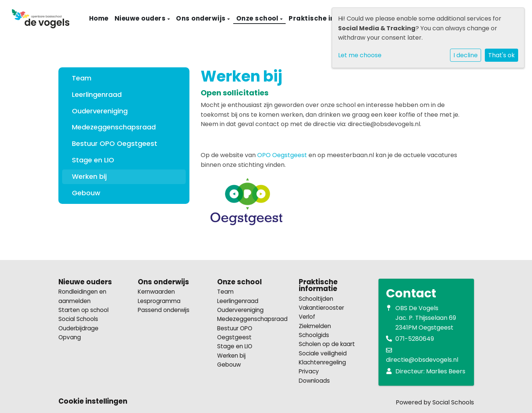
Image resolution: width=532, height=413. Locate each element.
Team (82, 78)
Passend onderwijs (164, 310)
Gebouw (86, 193)
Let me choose (360, 55)
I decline (466, 55)
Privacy (309, 371)
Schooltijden (316, 299)
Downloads (314, 381)
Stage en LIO (93, 160)
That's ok (501, 55)
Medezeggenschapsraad (114, 127)
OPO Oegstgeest (282, 155)
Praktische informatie (328, 18)
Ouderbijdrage (78, 328)
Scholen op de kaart (327, 344)
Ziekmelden (315, 326)
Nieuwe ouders (141, 18)
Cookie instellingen (93, 401)
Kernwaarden (156, 292)
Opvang (70, 337)
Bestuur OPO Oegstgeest (115, 143)
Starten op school (83, 310)
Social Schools (78, 319)
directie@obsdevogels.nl (422, 360)
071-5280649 (415, 339)
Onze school (258, 18)
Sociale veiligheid (323, 353)
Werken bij (89, 176)
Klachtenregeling (322, 362)
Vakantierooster (321, 308)
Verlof (307, 317)
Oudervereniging (100, 111)
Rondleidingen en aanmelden (82, 296)
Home (99, 18)
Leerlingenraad (97, 94)
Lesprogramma (159, 301)
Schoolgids (314, 335)
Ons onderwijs (202, 18)
